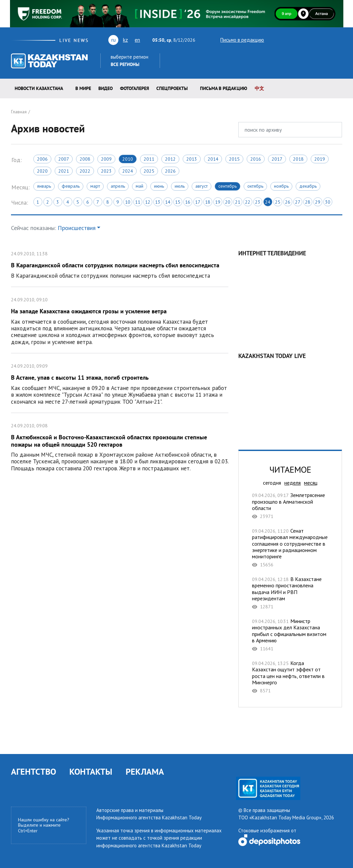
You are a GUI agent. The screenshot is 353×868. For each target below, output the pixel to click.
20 (228, 202)
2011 (149, 159)
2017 (277, 159)
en (137, 40)
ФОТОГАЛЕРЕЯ (134, 88)
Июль (180, 186)
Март (95, 186)
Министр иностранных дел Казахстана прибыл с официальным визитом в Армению (290, 635)
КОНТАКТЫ (91, 771)
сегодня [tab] (272, 483)
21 (238, 202)
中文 (259, 88)
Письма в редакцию (224, 88)
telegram (339, 40)
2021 (64, 171)
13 (158, 202)
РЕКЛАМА (145, 771)
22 (248, 202)
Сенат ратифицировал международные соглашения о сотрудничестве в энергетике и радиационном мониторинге (290, 548)
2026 (170, 171)
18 (208, 202)
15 (178, 202)
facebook (319, 40)
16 (188, 202)
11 (138, 202)
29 (318, 202)
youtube (285, 40)
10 (128, 202)
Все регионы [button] (125, 64)
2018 (298, 159)
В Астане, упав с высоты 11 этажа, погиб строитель (120, 383)
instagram (328, 40)
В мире (83, 88)
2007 (64, 159)
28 (308, 202)
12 (148, 202)
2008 (85, 159)
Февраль (71, 186)
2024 (128, 171)
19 (218, 202)
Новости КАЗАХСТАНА (39, 88)
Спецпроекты (172, 88)
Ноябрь (281, 186)
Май (139, 186)
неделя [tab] (292, 483)
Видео (105, 88)
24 (268, 202)
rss (310, 40)
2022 (85, 171)
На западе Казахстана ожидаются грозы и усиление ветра (120, 320)
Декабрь (308, 186)
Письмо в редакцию (236, 40)
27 (298, 202)
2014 (213, 159)
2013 (192, 159)
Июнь (159, 186)
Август (201, 186)
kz (125, 40)
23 (258, 202)
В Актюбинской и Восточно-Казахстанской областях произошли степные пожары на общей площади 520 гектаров (120, 446)
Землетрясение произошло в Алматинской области (290, 506)
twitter (274, 40)
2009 (106, 159)
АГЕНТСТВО (33, 771)
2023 (106, 171)
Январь (44, 186)
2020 (42, 171)
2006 (42, 159)
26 (288, 202)
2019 (320, 159)
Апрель (118, 186)
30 (328, 202)
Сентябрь (227, 186)
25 (278, 202)
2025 (149, 171)
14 (168, 202)
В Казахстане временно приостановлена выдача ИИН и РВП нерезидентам (290, 593)
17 (198, 202)
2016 (256, 159)
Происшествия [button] (77, 228)
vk (298, 40)
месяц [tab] (311, 483)
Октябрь (255, 186)
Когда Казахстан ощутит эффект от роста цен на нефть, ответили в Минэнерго (290, 677)
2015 (234, 159)
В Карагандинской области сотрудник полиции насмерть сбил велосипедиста (120, 264)
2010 (128, 159)
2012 (170, 159)
